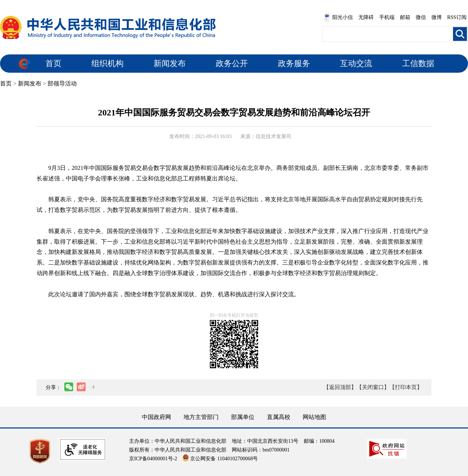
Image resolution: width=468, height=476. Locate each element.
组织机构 (107, 63)
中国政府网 (156, 417)
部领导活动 (62, 83)
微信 (421, 17)
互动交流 (356, 63)
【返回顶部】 (340, 387)
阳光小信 (338, 18)
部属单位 (243, 417)
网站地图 (314, 417)
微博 (437, 17)
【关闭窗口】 (373, 387)
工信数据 (418, 63)
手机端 (387, 17)
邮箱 (405, 17)
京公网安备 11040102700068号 (220, 459)
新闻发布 (170, 63)
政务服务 (294, 63)
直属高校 (279, 417)
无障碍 (366, 17)
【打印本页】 (406, 387)
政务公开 (232, 63)
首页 (53, 63)
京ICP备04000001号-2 (153, 459)
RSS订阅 (457, 17)
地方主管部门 (201, 417)
